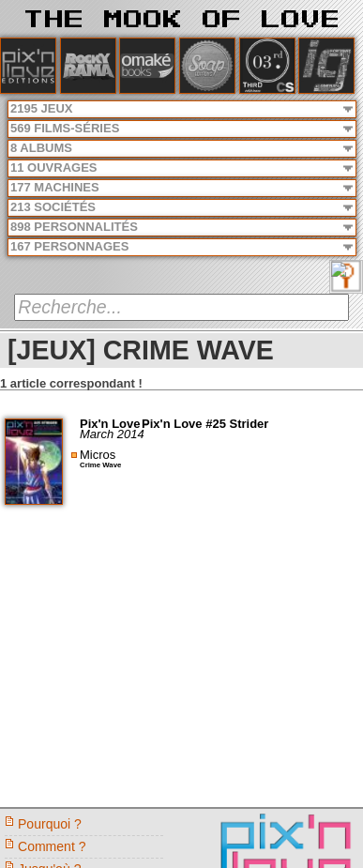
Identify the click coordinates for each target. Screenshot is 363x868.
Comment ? (52, 846)
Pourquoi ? (50, 824)
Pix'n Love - (115, 424)
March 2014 (112, 434)
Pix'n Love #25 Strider (205, 424)
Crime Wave (100, 465)
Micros (98, 455)
